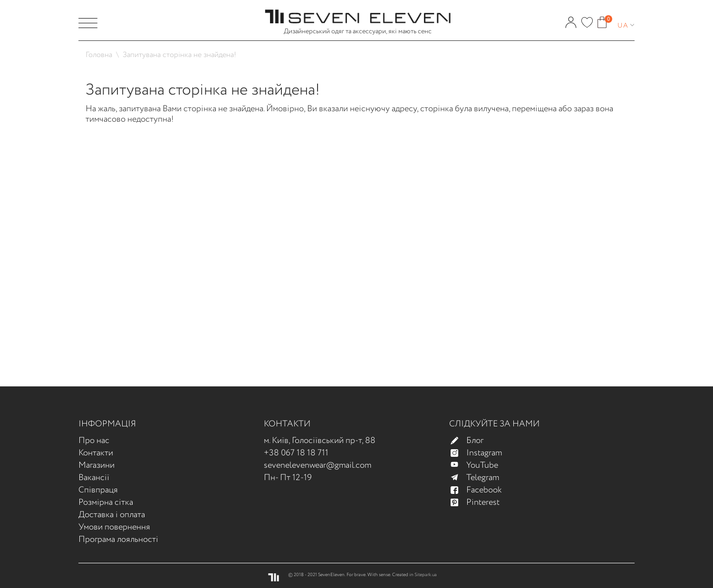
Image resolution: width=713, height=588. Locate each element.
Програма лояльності (118, 540)
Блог (471, 441)
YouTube (478, 465)
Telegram (479, 478)
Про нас (94, 441)
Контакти (96, 453)
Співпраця (98, 490)
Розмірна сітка (106, 502)
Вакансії (94, 478)
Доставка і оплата (112, 515)
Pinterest (479, 502)
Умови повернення (114, 527)
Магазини (96, 465)
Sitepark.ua (426, 575)
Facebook (480, 490)
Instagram (480, 453)
